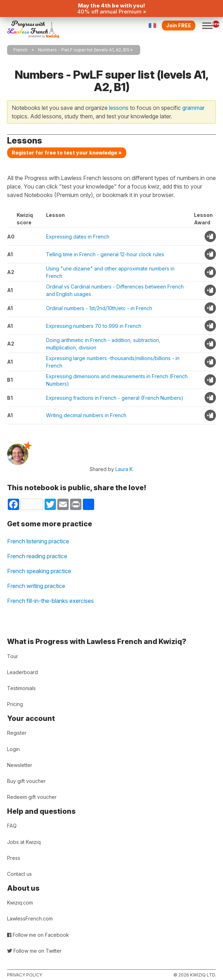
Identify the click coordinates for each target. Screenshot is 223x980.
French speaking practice (39, 571)
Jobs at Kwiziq (24, 842)
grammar (193, 108)
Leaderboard (22, 672)
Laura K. (125, 469)
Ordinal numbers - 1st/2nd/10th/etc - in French (99, 308)
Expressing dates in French (78, 237)
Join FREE (179, 25)
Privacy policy (25, 975)
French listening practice (38, 541)
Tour (13, 656)
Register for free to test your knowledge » (67, 153)
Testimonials (21, 688)
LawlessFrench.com (30, 919)
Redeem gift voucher (32, 797)
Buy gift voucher (26, 781)
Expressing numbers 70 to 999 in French (94, 326)
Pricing (15, 704)
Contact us (19, 874)
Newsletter (20, 765)
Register (17, 733)
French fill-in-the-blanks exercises (50, 601)
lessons (119, 108)
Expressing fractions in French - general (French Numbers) (115, 398)
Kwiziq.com (20, 903)
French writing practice (36, 586)
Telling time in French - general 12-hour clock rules (105, 254)
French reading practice (37, 556)
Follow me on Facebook (38, 935)
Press (14, 858)
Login (13, 749)
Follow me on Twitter (34, 951)
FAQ (12, 826)
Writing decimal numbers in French (86, 415)
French (21, 50)
